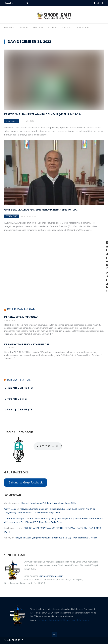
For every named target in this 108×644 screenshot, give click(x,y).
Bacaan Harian (19, 380)
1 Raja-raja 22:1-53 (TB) (19, 410)
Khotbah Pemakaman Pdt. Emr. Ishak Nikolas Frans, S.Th (48, 503)
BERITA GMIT (12, 216)
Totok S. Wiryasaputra (15, 519)
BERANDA (9, 27)
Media (65, 28)
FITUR (51, 28)
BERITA (36, 28)
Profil (22, 28)
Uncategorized (12, 121)
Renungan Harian (21, 309)
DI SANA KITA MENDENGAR (21, 317)
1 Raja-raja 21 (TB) (16, 399)
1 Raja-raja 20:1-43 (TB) (19, 388)
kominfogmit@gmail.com (51, 576)
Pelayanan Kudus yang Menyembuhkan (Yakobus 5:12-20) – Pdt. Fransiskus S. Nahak (56, 538)
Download (81, 28)
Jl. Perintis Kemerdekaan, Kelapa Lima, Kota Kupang (64, 620)
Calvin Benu (10, 509)
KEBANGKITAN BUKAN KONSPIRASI (27, 345)
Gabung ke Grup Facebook (26, 483)
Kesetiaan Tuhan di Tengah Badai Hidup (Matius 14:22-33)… (43, 114)
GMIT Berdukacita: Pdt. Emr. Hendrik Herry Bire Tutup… (41, 210)
